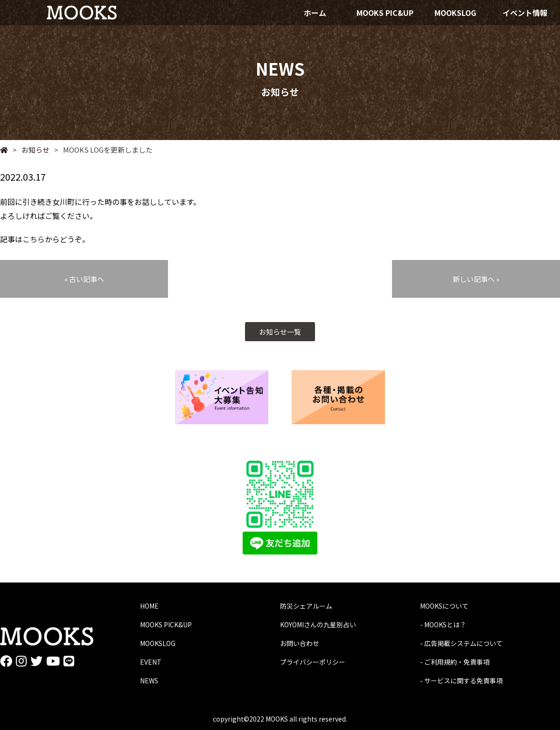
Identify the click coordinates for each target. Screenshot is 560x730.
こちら (34, 239)
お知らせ (31, 150)
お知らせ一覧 (280, 332)
